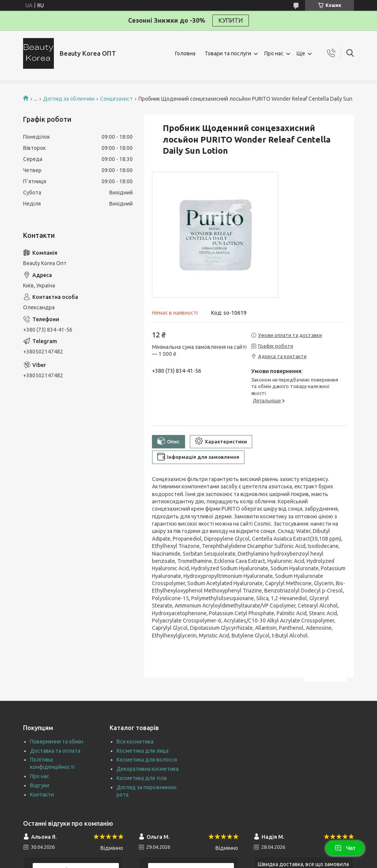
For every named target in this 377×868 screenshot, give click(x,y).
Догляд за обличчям (69, 99)
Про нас (274, 53)
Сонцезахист (116, 99)
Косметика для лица (143, 751)
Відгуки (40, 785)
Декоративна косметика (148, 769)
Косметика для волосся (147, 760)
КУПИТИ (231, 20)
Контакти (42, 795)
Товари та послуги (228, 53)
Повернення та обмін (57, 742)
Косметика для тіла (142, 778)
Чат (345, 848)
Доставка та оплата (55, 751)
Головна (185, 53)
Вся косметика (135, 742)
